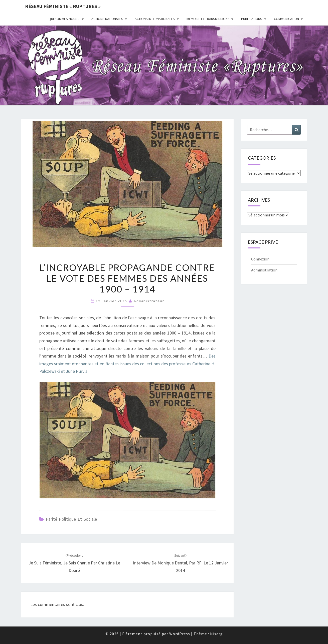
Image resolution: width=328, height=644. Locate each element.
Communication (286, 19)
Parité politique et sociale (71, 519)
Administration (264, 270)
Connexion (260, 259)
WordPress (180, 634)
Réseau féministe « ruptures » (63, 6)
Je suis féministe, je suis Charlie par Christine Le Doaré (74, 563)
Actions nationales (107, 19)
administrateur (149, 301)
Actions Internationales (155, 19)
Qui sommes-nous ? (64, 19)
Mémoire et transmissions (208, 19)
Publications (252, 19)
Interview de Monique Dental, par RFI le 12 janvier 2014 (181, 563)
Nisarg (216, 634)
